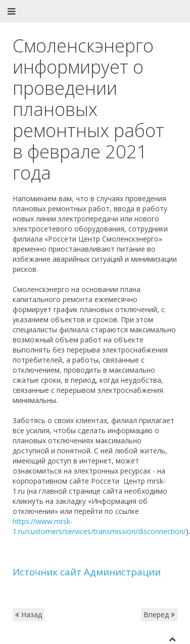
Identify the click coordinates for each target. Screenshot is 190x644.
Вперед (159, 614)
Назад (29, 614)
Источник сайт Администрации (87, 572)
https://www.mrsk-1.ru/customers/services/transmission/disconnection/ (99, 526)
